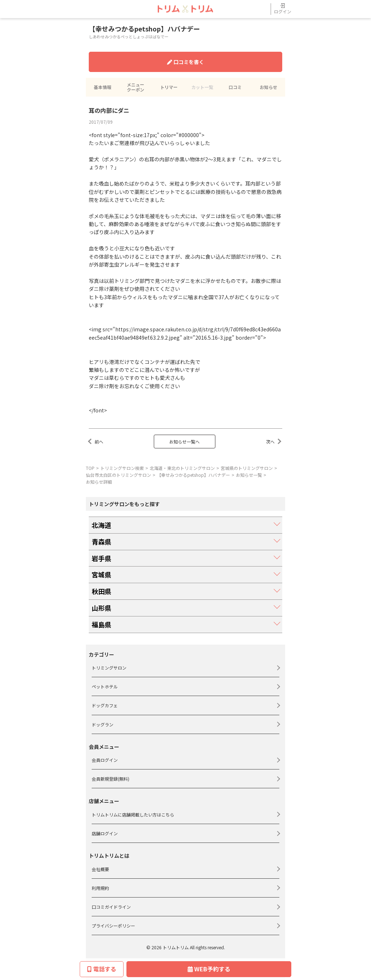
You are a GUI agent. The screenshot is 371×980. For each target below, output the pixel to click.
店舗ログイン (105, 833)
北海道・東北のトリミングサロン (182, 468)
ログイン (283, 9)
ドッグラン (103, 724)
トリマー (169, 87)
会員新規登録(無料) (111, 779)
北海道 (101, 525)
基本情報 (103, 87)
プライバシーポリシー (113, 926)
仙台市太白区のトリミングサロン (118, 475)
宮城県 (101, 574)
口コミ (235, 87)
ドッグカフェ (105, 705)
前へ (99, 442)
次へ (270, 442)
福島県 (101, 624)
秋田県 (101, 591)
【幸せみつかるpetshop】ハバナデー (193, 475)
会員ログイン (105, 760)
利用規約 (100, 888)
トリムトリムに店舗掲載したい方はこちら (133, 814)
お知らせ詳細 (99, 482)
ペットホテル (105, 686)
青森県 (101, 542)
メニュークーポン (136, 87)
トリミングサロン (109, 668)
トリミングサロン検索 (122, 468)
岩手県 (101, 558)
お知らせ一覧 (249, 475)
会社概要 (100, 869)
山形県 (101, 608)
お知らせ (268, 87)
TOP (90, 468)
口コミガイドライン (111, 907)
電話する (102, 969)
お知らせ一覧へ (184, 442)
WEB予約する (209, 969)
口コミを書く (185, 62)
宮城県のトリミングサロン (247, 468)
